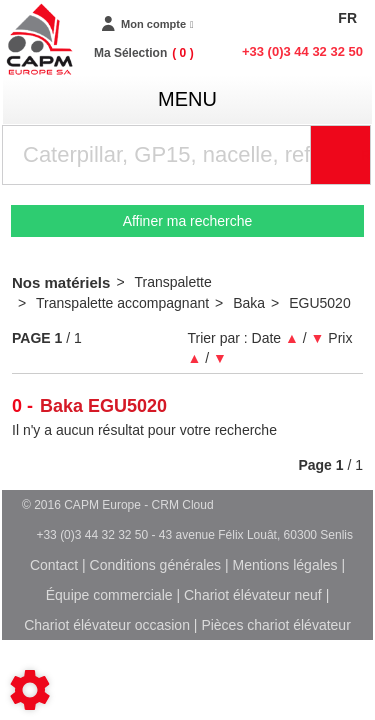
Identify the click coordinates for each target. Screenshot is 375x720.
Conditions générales (156, 565)
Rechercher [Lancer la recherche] (366, 155)
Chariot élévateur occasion (107, 625)
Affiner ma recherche (188, 221)
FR (347, 18)
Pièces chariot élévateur (275, 625)
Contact (54, 565)
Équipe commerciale (109, 595)
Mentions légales (285, 565)
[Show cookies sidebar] (30, 690)
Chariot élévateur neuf (253, 595)
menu (187, 99)
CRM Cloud (183, 505)
